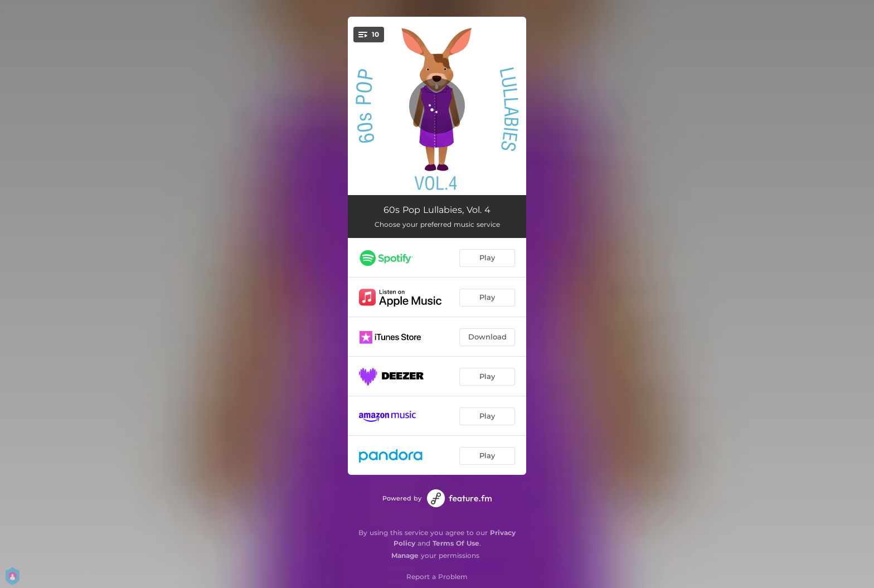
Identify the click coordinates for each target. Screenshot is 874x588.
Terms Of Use (456, 543)
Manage (405, 555)
